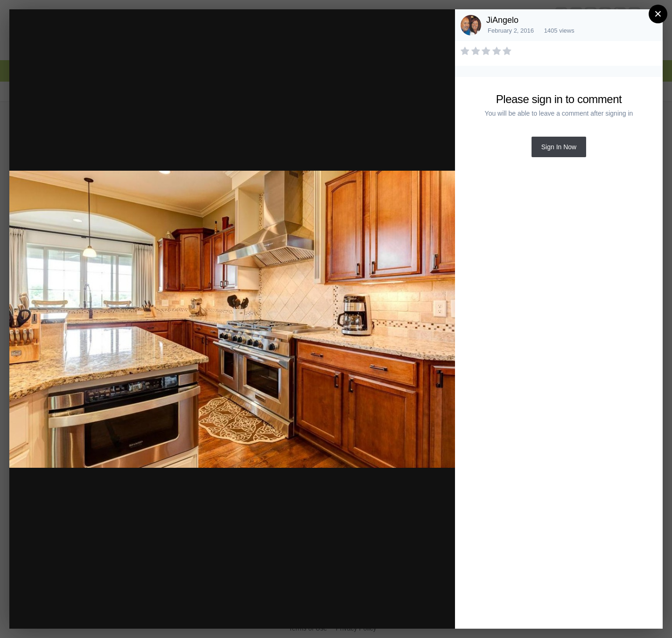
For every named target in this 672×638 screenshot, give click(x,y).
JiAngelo (502, 20)
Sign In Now (559, 147)
